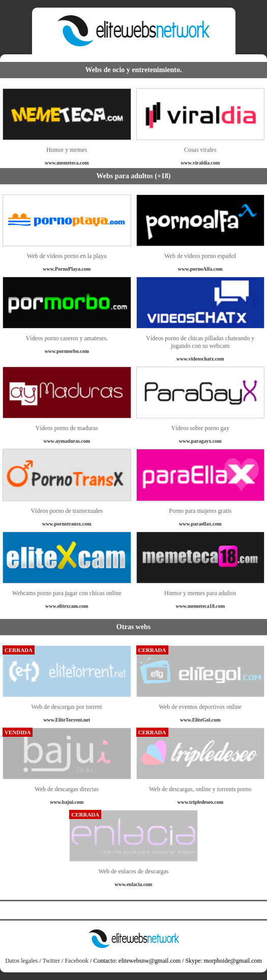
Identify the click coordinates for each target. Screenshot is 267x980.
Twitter (51, 961)
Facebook (77, 961)
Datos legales (21, 961)
